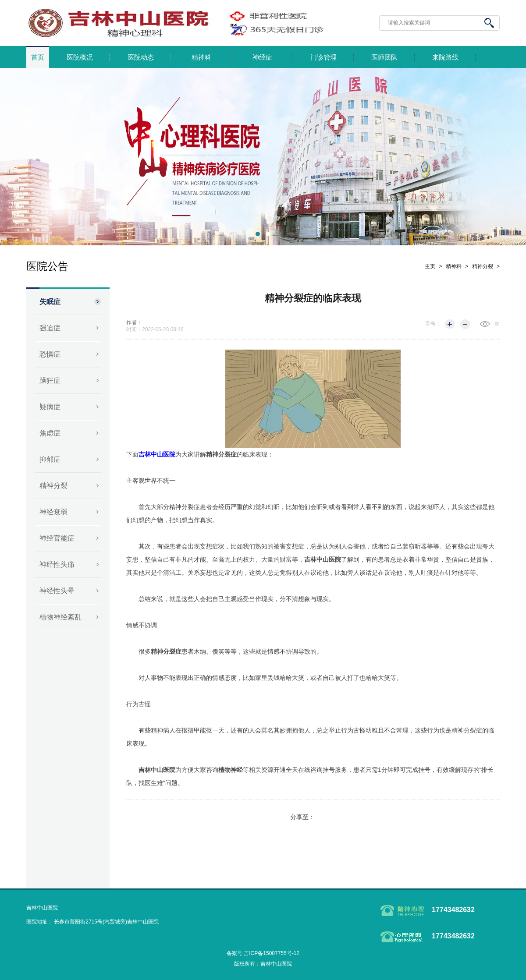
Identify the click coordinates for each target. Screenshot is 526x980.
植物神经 (231, 770)
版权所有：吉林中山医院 (263, 964)
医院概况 (80, 57)
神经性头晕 (57, 591)
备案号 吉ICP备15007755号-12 (263, 953)
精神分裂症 (221, 454)
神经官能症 (57, 538)
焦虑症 (50, 433)
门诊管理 (323, 57)
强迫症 (50, 328)
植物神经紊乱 (60, 617)
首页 (38, 57)
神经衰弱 (53, 512)
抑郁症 (50, 459)
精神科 (201, 57)
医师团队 (384, 57)
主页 (430, 266)
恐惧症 (50, 354)
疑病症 (50, 407)
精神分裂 (53, 486)
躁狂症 (50, 380)
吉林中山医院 (323, 559)
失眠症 (50, 302)
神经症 (262, 57)
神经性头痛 (57, 564)
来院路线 (445, 57)
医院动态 (141, 57)
